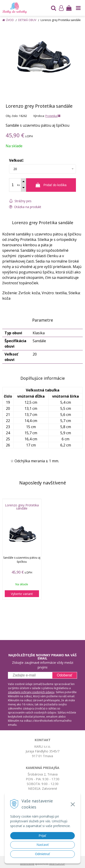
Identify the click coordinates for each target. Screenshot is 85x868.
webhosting (27, 864)
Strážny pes (20, 201)
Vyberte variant (22, 594)
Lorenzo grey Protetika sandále (22, 507)
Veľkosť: (16, 160)
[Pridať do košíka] (51, 185)
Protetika (53, 116)
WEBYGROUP (57, 864)
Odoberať (65, 675)
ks (18, 185)
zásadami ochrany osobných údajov (31, 692)
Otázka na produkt (25, 207)
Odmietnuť (43, 854)
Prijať (42, 836)
